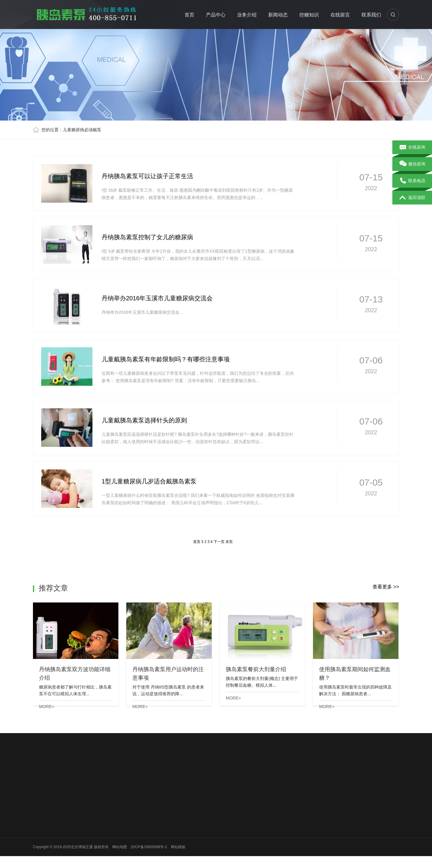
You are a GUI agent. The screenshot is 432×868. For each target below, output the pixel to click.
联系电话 (412, 181)
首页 (189, 15)
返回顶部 (412, 198)
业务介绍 (247, 15)
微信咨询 (412, 164)
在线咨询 (412, 147)
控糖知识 (309, 15)
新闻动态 (278, 15)
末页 (229, 542)
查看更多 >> (386, 587)
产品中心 (216, 15)
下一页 (219, 542)
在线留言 (340, 15)
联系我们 (371, 15)
